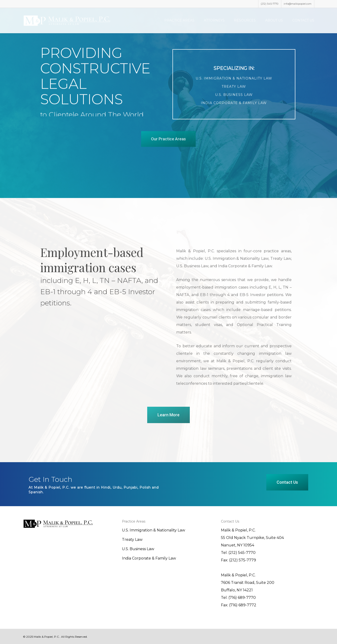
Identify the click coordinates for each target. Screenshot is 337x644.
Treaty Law (132, 540)
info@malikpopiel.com (298, 4)
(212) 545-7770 (269, 4)
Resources (245, 20)
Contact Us (303, 20)
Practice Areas (179, 20)
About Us (274, 20)
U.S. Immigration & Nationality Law (154, 530)
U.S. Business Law (138, 549)
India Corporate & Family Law (149, 558)
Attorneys (214, 20)
